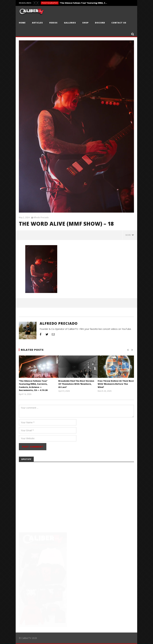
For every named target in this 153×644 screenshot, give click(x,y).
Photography (50, 3)
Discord (100, 23)
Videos (53, 23)
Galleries (70, 23)
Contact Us (119, 23)
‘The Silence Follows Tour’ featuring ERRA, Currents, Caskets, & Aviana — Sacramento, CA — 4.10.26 (84, 3)
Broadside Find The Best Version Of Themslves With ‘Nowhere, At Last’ (76, 384)
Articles (37, 23)
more (130, 235)
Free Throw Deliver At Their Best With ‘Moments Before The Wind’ (116, 384)
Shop (85, 23)
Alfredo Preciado (41, 218)
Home (22, 23)
